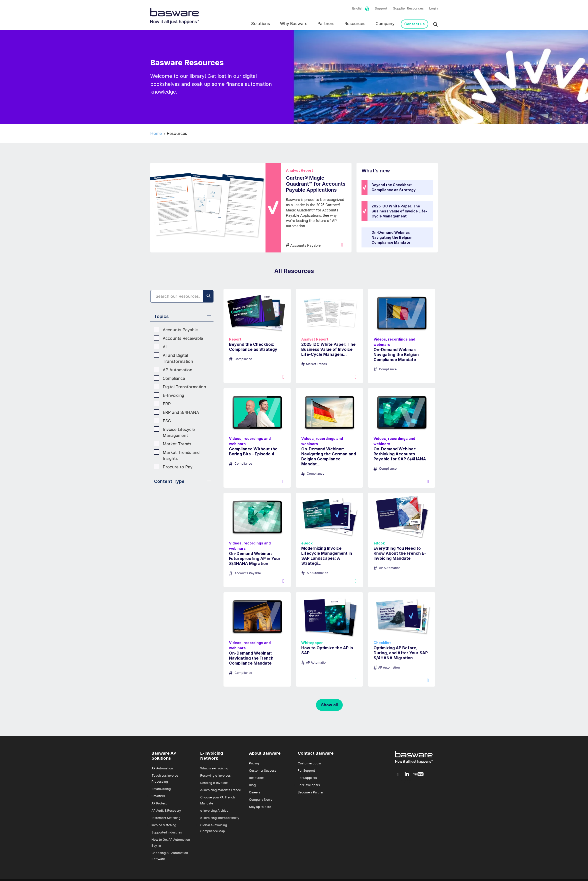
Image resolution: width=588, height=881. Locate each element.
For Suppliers (307, 778)
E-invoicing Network (212, 756)
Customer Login (309, 763)
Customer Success (263, 771)
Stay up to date (260, 807)
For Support (306, 771)
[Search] (182, 296)
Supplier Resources (408, 8)
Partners (326, 24)
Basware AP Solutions (164, 756)
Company (385, 24)
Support (381, 8)
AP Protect (159, 803)
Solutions (261, 24)
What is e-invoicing (214, 768)
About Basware (265, 753)
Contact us (414, 24)
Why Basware (294, 24)
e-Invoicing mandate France (220, 790)
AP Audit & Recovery (166, 811)
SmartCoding (161, 789)
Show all (329, 705)
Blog (252, 785)
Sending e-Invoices (214, 783)
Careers (255, 792)
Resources (355, 24)
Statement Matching (166, 818)
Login (433, 8)
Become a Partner (310, 792)
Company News (261, 800)
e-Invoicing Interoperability (220, 818)
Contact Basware (316, 753)
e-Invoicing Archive (214, 811)
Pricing (254, 763)
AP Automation (162, 768)
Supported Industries (167, 832)
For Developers (309, 785)
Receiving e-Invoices (215, 776)
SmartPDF (159, 796)
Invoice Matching (164, 825)
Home (156, 133)
